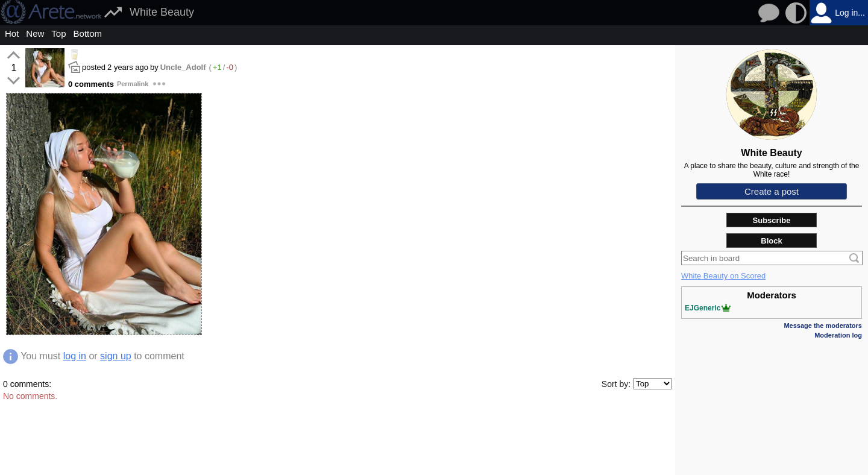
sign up (116, 356)
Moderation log (838, 335)
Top (58, 33)
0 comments (91, 84)
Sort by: (616, 384)
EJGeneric (708, 308)
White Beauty (162, 12)
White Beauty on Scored (723, 276)
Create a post (772, 191)
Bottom (88, 33)
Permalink (133, 84)
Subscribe (772, 220)
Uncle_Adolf (183, 67)
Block (771, 241)
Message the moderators (823, 326)
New (35, 33)
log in (75, 356)
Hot (12, 33)
